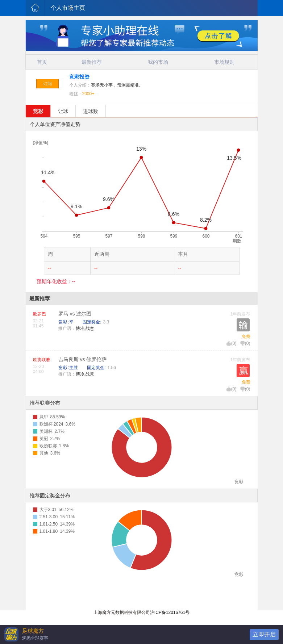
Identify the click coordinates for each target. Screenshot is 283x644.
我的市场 (158, 62)
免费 (246, 336)
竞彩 (38, 111)
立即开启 (264, 634)
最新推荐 (92, 62)
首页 (42, 62)
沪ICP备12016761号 (170, 612)
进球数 (91, 111)
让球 (63, 111)
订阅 (47, 84)
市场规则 (224, 62)
